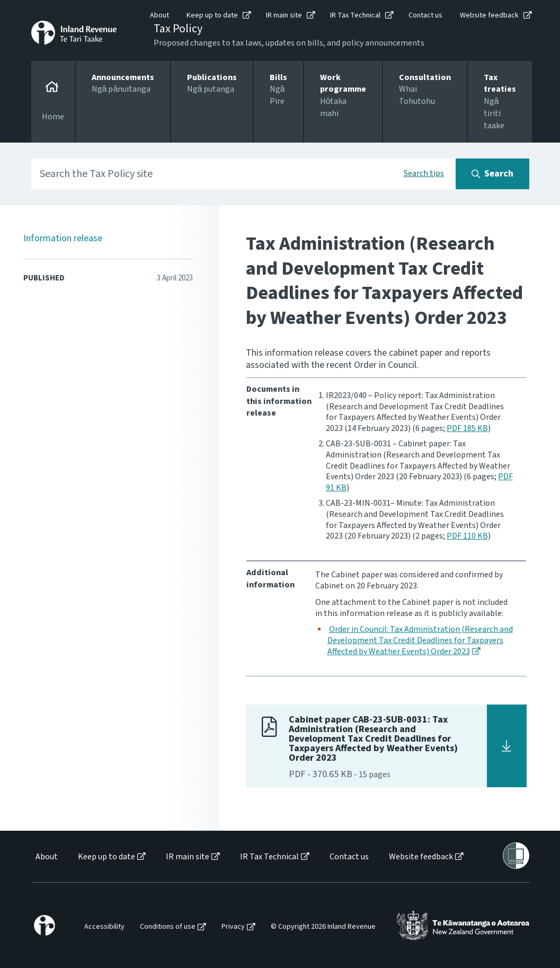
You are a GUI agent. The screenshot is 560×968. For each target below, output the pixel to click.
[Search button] (492, 174)
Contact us (425, 15)
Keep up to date (212, 15)
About (159, 15)
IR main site (284, 15)
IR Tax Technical (355, 15)
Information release (63, 238)
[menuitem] (46, 857)
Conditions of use (168, 927)
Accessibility (104, 927)
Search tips (424, 173)
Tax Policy (178, 29)
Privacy (233, 927)
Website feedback (489, 15)
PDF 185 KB (467, 428)
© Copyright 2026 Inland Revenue (323, 927)
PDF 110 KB (467, 536)
